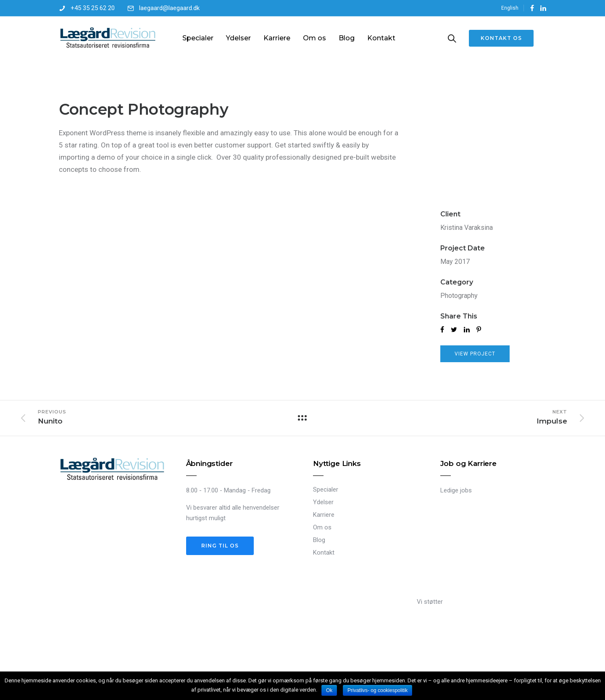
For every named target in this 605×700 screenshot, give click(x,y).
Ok (329, 690)
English (510, 8)
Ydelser (238, 38)
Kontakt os (501, 38)
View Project (475, 354)
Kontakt (381, 38)
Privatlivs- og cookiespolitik (377, 690)
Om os (314, 38)
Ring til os (220, 546)
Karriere (277, 38)
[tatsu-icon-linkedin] (543, 8)
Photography (459, 296)
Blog (347, 38)
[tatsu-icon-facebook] (532, 8)
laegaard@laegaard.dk (169, 8)
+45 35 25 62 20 (93, 8)
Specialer (198, 38)
